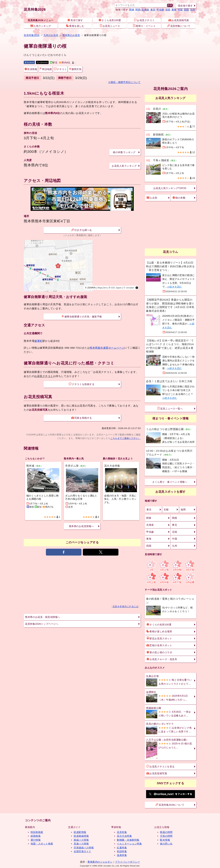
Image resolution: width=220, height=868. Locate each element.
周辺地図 (46, 69)
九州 (193, 10)
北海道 (145, 10)
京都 (166, 510)
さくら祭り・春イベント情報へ (170, 482)
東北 (153, 10)
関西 (138, 10)
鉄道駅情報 (80, 832)
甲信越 (160, 10)
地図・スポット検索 (42, 844)
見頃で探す (75, 20)
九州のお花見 (51, 35)
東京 (149, 510)
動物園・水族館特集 (128, 840)
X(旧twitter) (43, 62)
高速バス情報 (81, 844)
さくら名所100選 (110, 20)
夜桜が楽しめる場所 (159, 631)
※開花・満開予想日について (124, 82)
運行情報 (36, 840)
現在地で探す (185, 6)
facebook (29, 62)
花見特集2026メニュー (41, 20)
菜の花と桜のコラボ (159, 652)
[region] (82, 266)
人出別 (152, 198)
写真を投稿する (82, 418)
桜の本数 (179, 198)
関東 (132, 10)
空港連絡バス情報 (84, 848)
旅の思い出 (166, 844)
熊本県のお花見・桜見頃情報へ (43, 617)
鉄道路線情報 (81, 836)
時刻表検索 (37, 832)
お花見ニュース (110, 26)
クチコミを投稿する (82, 384)
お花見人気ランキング (124, 166)
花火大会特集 (124, 836)
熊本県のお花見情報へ (81, 526)
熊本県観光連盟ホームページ (107, 348)
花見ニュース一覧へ (170, 408)
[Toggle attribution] (137, 288)
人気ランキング (41, 26)
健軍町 (38, 341)
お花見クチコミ (144, 20)
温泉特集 (122, 855)
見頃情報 (31, 69)
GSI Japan (117, 288)
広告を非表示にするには (126, 607)
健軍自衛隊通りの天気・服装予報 (82, 316)
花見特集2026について (170, 805)
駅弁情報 (165, 840)
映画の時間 (166, 832)
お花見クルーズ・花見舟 (162, 659)
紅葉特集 (122, 848)
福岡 (183, 510)
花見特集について (179, 26)
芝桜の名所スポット (159, 645)
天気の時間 (166, 836)
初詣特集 (122, 851)
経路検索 (36, 836)
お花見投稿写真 (179, 20)
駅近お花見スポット (159, 638)
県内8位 (65, 63)
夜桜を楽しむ (75, 26)
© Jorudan (129, 288)
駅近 (54, 63)
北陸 (168, 10)
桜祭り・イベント (144, 26)
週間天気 (75, 69)
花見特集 (122, 832)
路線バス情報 (81, 840)
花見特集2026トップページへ (42, 624)
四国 (186, 10)
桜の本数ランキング (124, 152)
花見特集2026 (35, 9)
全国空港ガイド (82, 851)
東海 (174, 10)
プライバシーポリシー (127, 862)
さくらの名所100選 (159, 624)
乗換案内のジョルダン (100, 862)
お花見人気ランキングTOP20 (170, 188)
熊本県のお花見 (71, 35)
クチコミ (60, 69)
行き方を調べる (82, 230)
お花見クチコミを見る (160, 766)
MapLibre (102, 288)
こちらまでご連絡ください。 (125, 438)
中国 (180, 10)
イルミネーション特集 (129, 844)
